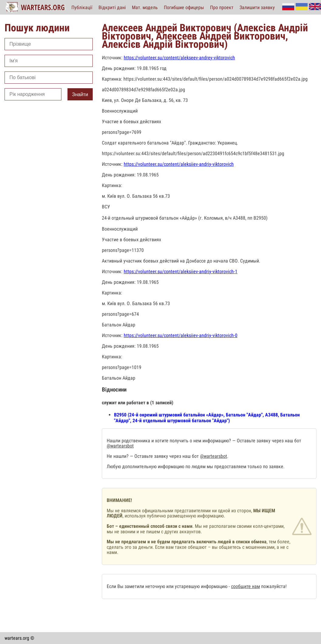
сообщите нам (245, 586)
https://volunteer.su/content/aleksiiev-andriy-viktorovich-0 (181, 335)
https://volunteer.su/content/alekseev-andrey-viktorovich (179, 58)
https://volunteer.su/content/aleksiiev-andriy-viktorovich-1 (181, 272)
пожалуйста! (273, 586)
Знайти (80, 94)
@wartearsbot (120, 446)
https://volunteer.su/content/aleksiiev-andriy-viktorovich (179, 164)
